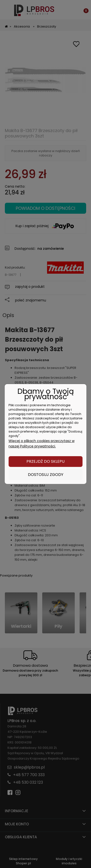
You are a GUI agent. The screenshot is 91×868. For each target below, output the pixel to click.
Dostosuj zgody (46, 475)
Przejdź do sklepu (45, 461)
